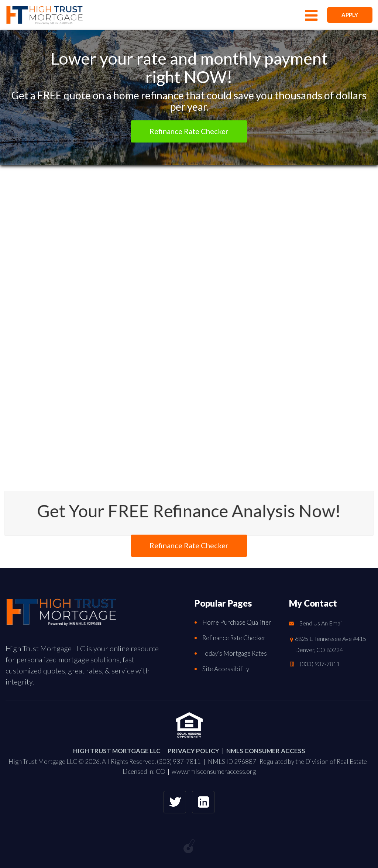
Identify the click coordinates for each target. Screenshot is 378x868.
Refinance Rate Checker (234, 638)
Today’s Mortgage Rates (235, 653)
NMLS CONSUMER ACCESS (266, 751)
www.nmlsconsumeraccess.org (214, 771)
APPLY (350, 15)
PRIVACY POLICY (193, 751)
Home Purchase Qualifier (237, 622)
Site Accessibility (226, 669)
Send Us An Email (321, 623)
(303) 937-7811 (320, 664)
